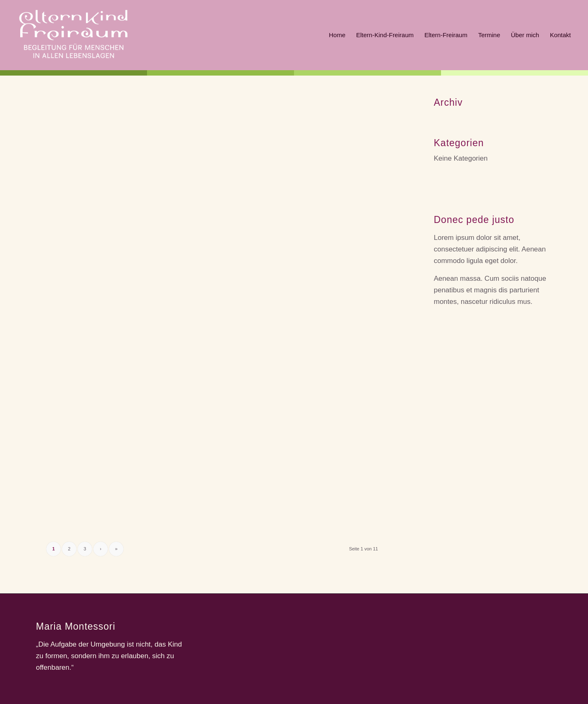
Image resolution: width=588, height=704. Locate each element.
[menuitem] (337, 35)
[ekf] (73, 35)
